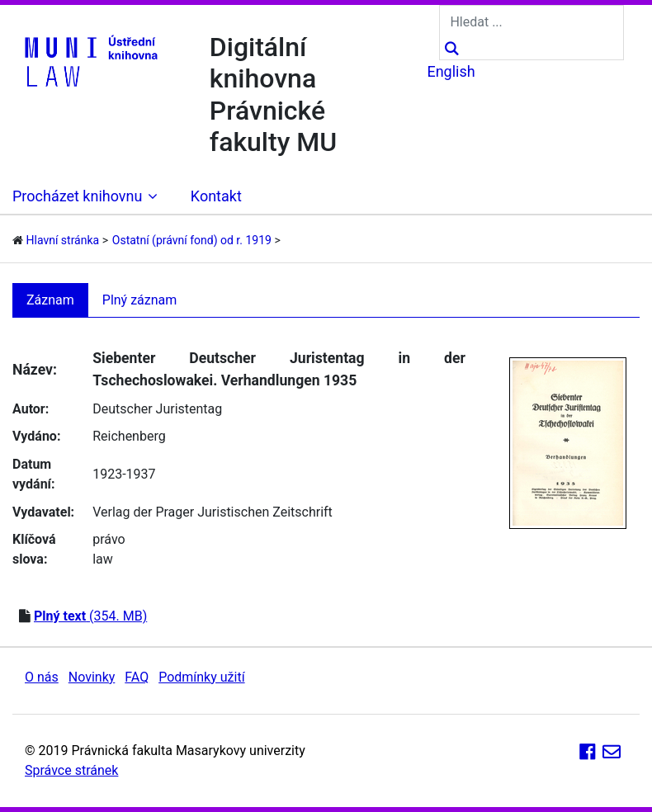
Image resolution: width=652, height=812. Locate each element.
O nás (42, 677)
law (103, 559)
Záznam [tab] (50, 300)
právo (109, 539)
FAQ (137, 677)
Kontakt (216, 196)
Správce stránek (71, 770)
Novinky (92, 677)
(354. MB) (90, 616)
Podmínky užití (201, 677)
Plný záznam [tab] (140, 300)
